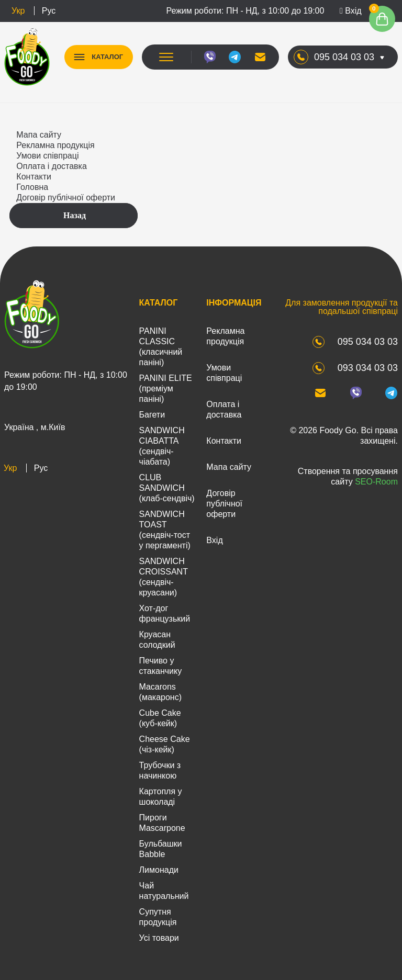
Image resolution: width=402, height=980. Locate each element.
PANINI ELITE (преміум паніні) (166, 388)
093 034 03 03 (368, 368)
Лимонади (159, 870)
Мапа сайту (39, 135)
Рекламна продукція (55, 145)
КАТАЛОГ (108, 57)
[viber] (209, 57)
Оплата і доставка (52, 166)
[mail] (260, 57)
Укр (18, 11)
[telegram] (234, 57)
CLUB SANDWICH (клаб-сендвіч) (167, 488)
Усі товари (159, 938)
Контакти (34, 177)
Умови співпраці (47, 156)
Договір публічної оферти (66, 198)
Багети (152, 415)
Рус (49, 11)
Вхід (351, 11)
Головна (32, 187)
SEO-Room (376, 482)
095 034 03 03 (344, 57)
